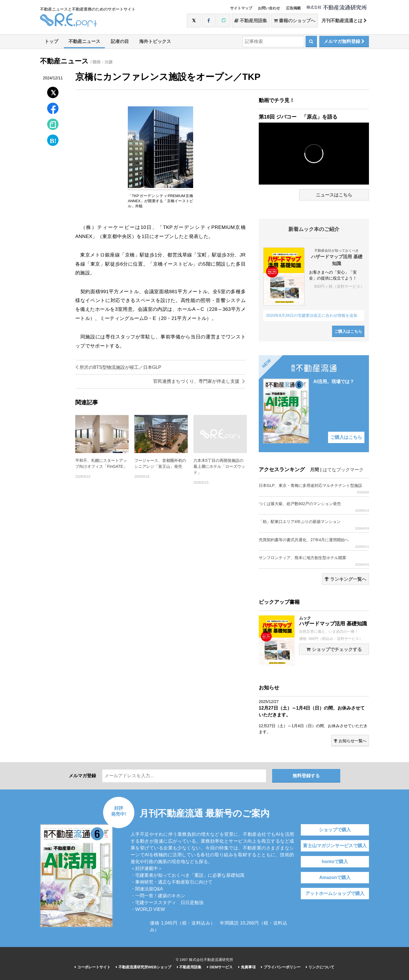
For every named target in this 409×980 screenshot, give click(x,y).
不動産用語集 (251, 21)
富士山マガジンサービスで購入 (335, 846)
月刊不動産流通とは (344, 21)
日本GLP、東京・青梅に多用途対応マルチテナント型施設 (314, 489)
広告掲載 (293, 8)
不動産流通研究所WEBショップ (144, 967)
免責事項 (247, 967)
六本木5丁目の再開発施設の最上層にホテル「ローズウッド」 (219, 466)
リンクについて (320, 967)
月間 (314, 470)
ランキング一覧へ (346, 579)
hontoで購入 (335, 862)
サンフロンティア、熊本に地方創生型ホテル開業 (314, 561)
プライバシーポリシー (281, 967)
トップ (51, 41)
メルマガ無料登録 (344, 41)
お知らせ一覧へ (350, 741)
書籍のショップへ (294, 21)
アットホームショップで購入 (335, 893)
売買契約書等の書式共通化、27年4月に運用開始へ (314, 543)
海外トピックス (155, 41)
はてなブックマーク (343, 470)
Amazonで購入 (335, 877)
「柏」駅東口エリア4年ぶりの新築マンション (314, 525)
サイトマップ (241, 8)
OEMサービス (220, 967)
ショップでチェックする (334, 649)
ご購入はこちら (348, 331)
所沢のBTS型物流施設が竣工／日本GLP (118, 367)
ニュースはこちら (334, 195)
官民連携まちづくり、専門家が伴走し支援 (199, 381)
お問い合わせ (269, 8)
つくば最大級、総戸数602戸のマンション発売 (314, 507)
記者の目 (120, 41)
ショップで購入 (335, 830)
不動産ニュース (84, 41)
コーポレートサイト (93, 967)
